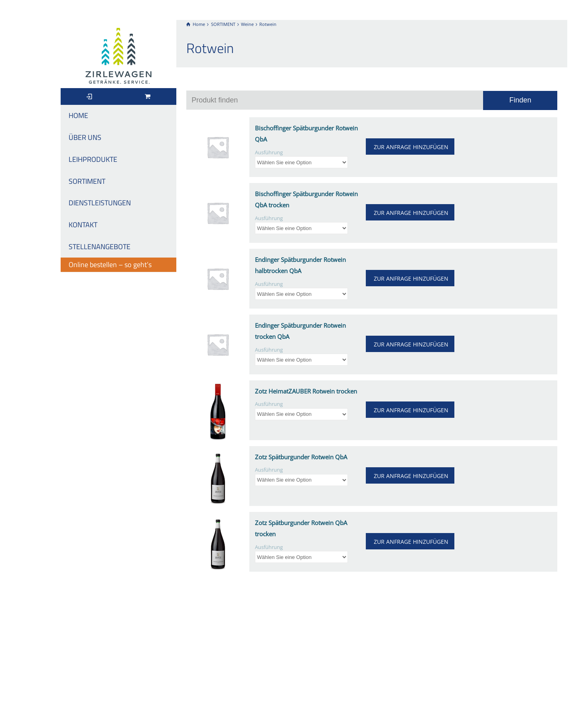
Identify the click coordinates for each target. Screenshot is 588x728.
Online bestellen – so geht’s (110, 265)
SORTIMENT (87, 181)
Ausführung (269, 152)
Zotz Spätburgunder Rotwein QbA (301, 457)
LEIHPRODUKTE (93, 159)
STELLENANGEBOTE (100, 247)
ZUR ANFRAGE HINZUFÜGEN (411, 147)
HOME (78, 115)
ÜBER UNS (85, 137)
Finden (520, 100)
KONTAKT (83, 225)
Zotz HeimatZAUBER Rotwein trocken (306, 391)
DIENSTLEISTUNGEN (100, 203)
